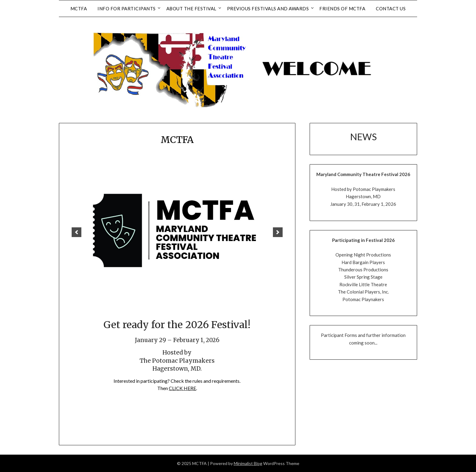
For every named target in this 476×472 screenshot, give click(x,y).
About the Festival (191, 8)
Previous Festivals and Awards (268, 8)
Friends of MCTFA (342, 8)
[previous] (76, 232)
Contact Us (391, 8)
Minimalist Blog (248, 463)
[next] (278, 232)
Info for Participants (127, 8)
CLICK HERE (182, 388)
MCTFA (79, 8)
